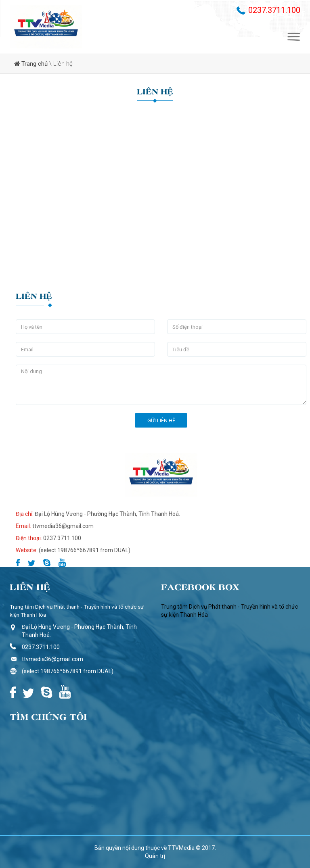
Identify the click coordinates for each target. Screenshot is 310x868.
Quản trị (155, 856)
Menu (294, 37)
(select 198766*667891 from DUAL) (68, 671)
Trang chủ (35, 64)
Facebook (18, 562)
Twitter (31, 562)
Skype (47, 562)
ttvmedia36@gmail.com (52, 659)
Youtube (62, 562)
